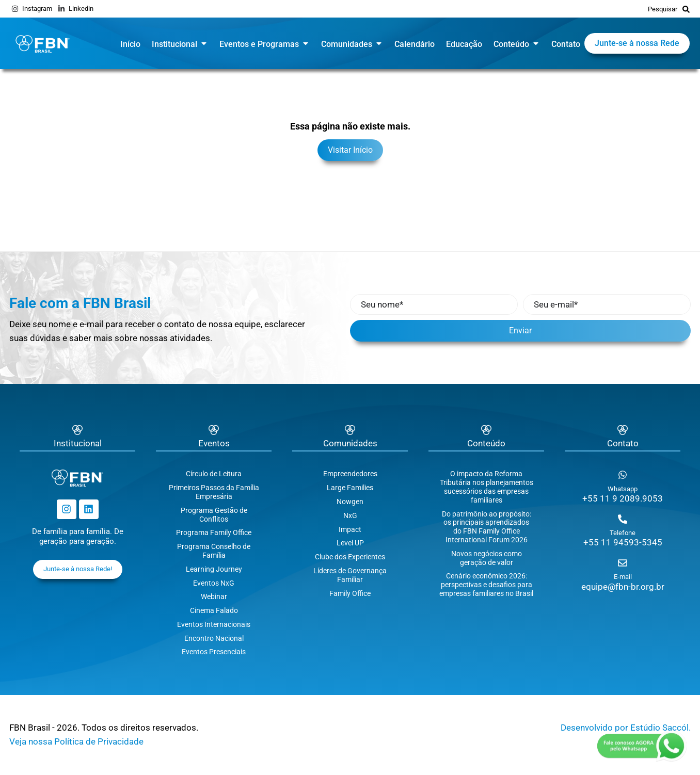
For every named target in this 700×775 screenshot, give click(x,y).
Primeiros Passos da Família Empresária (214, 492)
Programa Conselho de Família (214, 551)
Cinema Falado (214, 610)
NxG (350, 515)
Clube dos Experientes (350, 557)
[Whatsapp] (623, 475)
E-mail (623, 577)
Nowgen (350, 502)
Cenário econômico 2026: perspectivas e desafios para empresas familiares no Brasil (486, 585)
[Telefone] (623, 519)
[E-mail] (623, 563)
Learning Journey (214, 569)
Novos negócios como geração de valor (487, 558)
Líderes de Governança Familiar (350, 575)
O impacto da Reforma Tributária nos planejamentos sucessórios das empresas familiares (487, 487)
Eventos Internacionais (214, 624)
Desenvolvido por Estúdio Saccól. (626, 728)
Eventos (214, 443)
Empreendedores (350, 474)
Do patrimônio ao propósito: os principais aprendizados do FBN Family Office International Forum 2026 (487, 527)
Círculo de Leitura (214, 474)
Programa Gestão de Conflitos (214, 515)
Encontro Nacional (214, 638)
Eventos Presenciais (214, 652)
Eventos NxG (214, 583)
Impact (350, 529)
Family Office (350, 593)
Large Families (350, 488)
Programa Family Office (214, 532)
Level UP (350, 543)
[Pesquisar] (686, 9)
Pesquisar (663, 9)
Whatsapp (623, 489)
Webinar (214, 596)
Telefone (623, 533)
